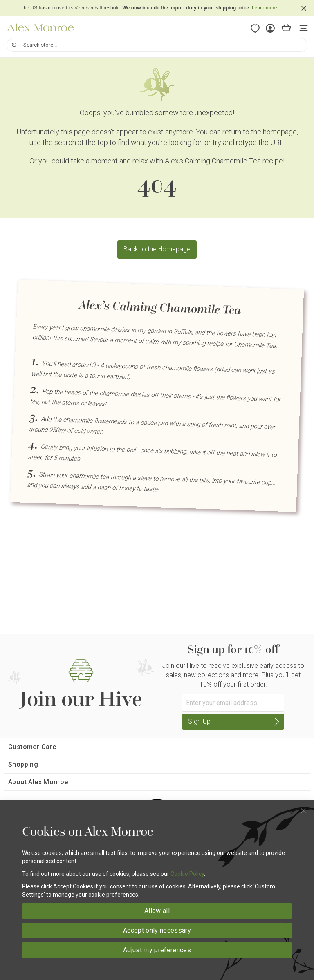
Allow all (157, 911)
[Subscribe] (233, 722)
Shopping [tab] (23, 764)
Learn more (264, 8)
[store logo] (40, 28)
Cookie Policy (187, 874)
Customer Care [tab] (32, 747)
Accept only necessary (157, 930)
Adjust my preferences (157, 950)
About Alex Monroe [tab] (38, 782)
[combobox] (157, 45)
